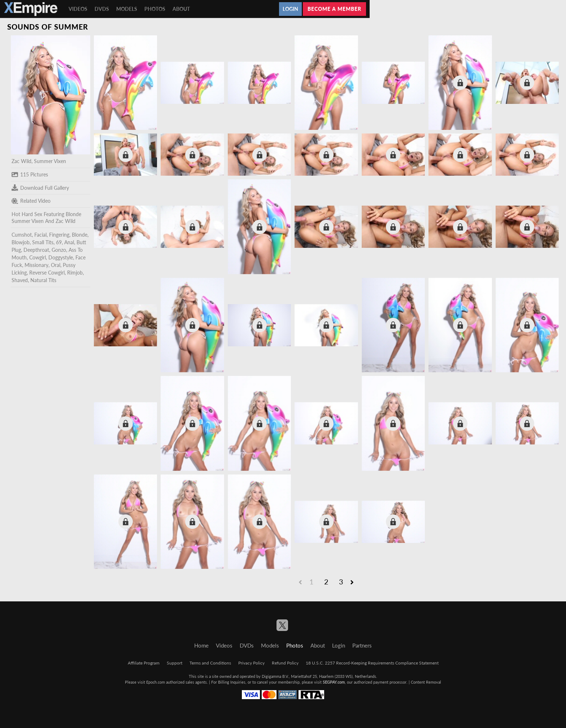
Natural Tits (43, 280)
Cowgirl (38, 257)
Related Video (31, 201)
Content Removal (426, 682)
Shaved (20, 280)
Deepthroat (36, 250)
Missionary (36, 265)
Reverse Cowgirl (47, 273)
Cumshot (22, 235)
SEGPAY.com (334, 682)
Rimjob (75, 273)
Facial (40, 235)
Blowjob (21, 242)
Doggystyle (61, 257)
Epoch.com (156, 682)
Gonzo (59, 250)
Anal (69, 242)
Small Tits (43, 242)
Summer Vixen (50, 161)
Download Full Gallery (40, 188)
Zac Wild (21, 161)
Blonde (80, 235)
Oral (56, 265)
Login (290, 9)
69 (59, 242)
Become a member (334, 9)
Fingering (59, 235)
